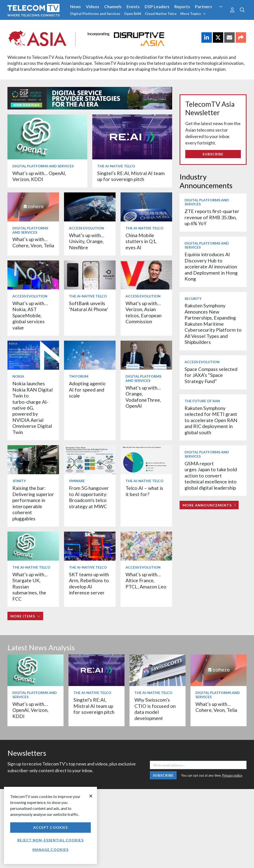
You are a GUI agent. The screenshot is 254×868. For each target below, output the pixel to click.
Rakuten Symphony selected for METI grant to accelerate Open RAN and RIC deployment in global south (211, 420)
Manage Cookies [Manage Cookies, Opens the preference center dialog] (51, 850)
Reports (182, 7)
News (76, 7)
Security (193, 299)
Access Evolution (86, 228)
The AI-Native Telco (116, 166)
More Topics (193, 14)
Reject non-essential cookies (50, 840)
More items (25, 616)
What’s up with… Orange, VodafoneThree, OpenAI (143, 397)
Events (133, 7)
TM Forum (79, 376)
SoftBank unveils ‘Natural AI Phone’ (89, 306)
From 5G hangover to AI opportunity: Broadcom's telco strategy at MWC (89, 497)
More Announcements (209, 505)
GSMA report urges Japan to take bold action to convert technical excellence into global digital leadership (211, 476)
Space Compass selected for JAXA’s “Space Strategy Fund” (211, 375)
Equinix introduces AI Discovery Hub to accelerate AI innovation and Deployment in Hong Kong (211, 267)
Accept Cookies (51, 827)
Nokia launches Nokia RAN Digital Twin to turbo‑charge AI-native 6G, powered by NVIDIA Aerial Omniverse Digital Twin (32, 408)
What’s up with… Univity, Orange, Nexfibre (87, 241)
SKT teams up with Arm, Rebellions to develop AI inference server (89, 583)
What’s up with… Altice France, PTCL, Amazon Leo (146, 580)
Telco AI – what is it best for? (144, 491)
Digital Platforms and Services (95, 14)
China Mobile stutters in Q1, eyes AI (141, 241)
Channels (113, 7)
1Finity (19, 481)
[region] (50, 825)
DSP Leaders (157, 7)
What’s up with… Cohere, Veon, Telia (33, 242)
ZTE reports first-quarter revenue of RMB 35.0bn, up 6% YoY (212, 217)
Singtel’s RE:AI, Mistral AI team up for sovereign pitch (131, 176)
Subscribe (213, 154)
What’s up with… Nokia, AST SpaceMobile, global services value (30, 315)
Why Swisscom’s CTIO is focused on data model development (155, 709)
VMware (77, 481)
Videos (93, 7)
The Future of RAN (202, 401)
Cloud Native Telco (161, 14)
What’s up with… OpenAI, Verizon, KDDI (39, 176)
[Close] (91, 796)
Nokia (18, 376)
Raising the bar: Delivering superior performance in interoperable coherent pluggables (33, 503)
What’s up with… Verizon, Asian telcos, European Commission (143, 312)
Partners (204, 7)
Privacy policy (232, 775)
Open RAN (133, 14)
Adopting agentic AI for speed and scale (87, 390)
